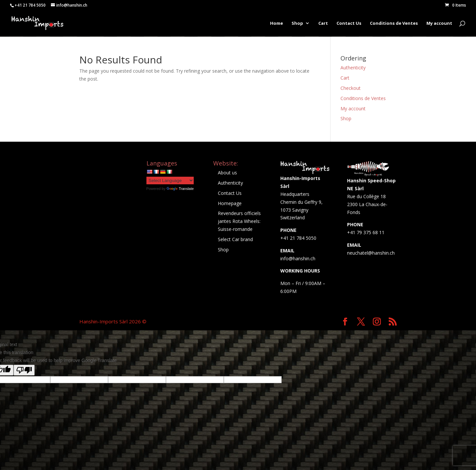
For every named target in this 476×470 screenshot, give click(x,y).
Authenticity (353, 68)
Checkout (351, 88)
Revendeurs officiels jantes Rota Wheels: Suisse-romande (239, 221)
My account (439, 23)
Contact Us (349, 23)
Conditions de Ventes (394, 23)
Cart (323, 23)
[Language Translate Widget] (170, 181)
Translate (180, 189)
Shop (297, 23)
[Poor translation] (24, 370)
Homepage (230, 203)
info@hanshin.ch (298, 258)
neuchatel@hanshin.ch (371, 253)
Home (277, 23)
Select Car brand (235, 239)
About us (227, 173)
